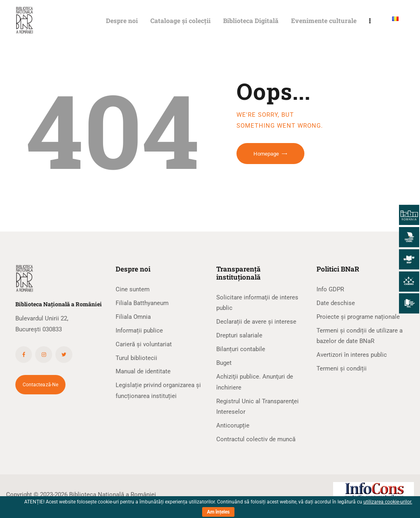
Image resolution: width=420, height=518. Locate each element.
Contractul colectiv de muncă (256, 439)
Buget (224, 363)
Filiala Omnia (133, 317)
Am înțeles (218, 512)
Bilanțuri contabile (241, 349)
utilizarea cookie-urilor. (388, 502)
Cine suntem (133, 289)
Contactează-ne (41, 385)
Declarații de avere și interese (256, 322)
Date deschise (336, 303)
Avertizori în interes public (352, 355)
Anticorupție (233, 425)
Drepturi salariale (239, 335)
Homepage (266, 154)
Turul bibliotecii (136, 358)
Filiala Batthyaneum (142, 303)
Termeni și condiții (342, 368)
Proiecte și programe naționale (358, 317)
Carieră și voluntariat (144, 344)
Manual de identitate (143, 371)
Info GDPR (330, 289)
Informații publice (139, 331)
